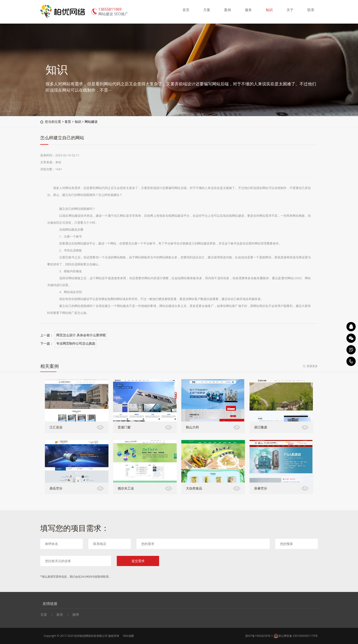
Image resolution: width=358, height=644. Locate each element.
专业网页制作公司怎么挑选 (76, 344)
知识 (78, 122)
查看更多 (312, 366)
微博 (76, 615)
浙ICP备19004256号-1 (259, 636)
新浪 (60, 615)
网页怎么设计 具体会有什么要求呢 (81, 335)
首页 (68, 122)
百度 (44, 615)
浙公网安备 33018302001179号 (296, 636)
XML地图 (128, 636)
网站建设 (91, 122)
